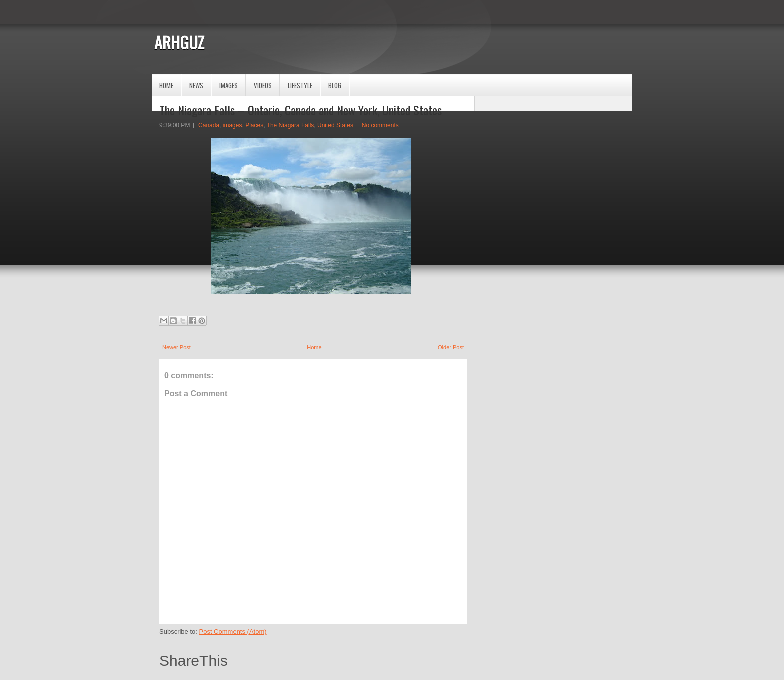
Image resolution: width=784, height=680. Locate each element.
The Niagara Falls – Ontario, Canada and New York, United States (301, 110)
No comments (380, 125)
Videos (263, 85)
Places (254, 125)
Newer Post (177, 347)
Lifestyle (300, 85)
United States (335, 125)
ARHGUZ (179, 42)
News (196, 85)
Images (229, 85)
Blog (335, 85)
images (233, 125)
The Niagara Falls (291, 125)
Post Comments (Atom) (233, 632)
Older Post (451, 347)
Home (166, 85)
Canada (209, 125)
